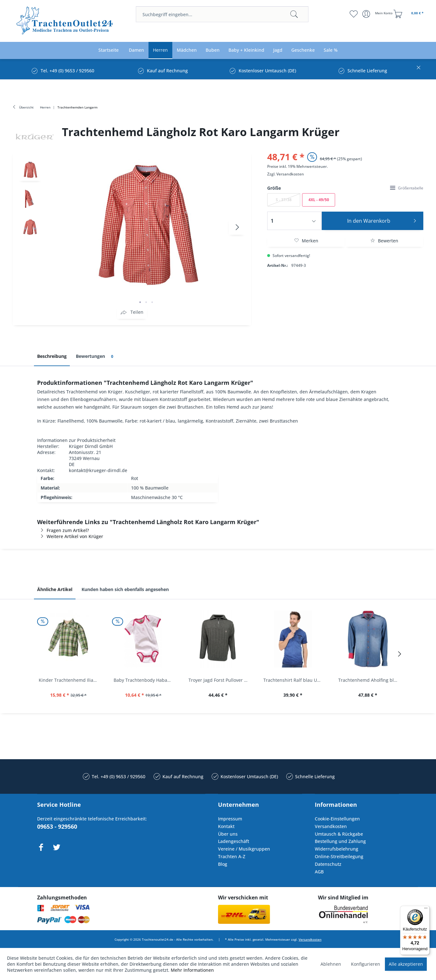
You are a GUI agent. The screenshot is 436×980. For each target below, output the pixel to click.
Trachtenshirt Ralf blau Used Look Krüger (294, 680)
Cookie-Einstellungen (337, 819)
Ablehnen (331, 964)
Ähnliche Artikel (55, 589)
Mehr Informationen (192, 970)
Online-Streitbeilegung (339, 856)
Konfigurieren (366, 964)
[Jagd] (278, 50)
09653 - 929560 (57, 826)
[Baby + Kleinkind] (246, 50)
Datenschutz (328, 864)
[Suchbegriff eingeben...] (222, 14)
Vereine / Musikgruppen (244, 849)
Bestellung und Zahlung (340, 841)
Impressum (230, 819)
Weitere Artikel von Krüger (70, 536)
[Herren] (160, 50)
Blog (223, 864)
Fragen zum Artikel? (63, 530)
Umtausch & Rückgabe (339, 834)
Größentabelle (407, 188)
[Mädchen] (187, 50)
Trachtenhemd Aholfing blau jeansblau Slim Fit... (369, 680)
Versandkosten (290, 174)
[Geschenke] (303, 50)
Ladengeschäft (234, 841)
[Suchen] (294, 14)
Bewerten (384, 241)
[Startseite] (109, 50)
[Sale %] (331, 50)
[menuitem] (222, 14)
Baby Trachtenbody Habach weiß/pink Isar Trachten (145, 680)
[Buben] (213, 50)
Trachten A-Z (232, 856)
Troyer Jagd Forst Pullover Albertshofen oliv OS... (220, 680)
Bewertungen (96, 356)
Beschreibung (52, 356)
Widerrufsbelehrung (337, 849)
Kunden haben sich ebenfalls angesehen (125, 589)
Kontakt (226, 826)
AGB (319, 872)
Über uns (228, 834)
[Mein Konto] (378, 14)
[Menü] (426, 910)
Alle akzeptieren (406, 964)
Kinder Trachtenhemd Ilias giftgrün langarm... (70, 680)
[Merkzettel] (354, 14)
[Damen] (136, 50)
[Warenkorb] (409, 14)
